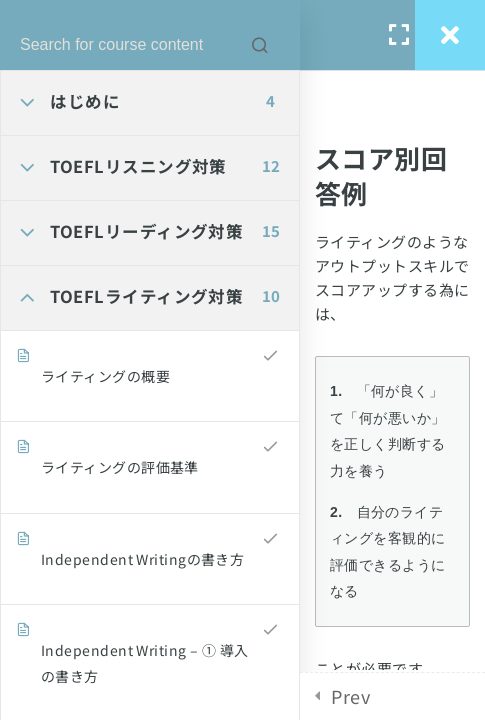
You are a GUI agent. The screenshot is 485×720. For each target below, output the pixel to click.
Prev (350, 696)
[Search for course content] (260, 45)
